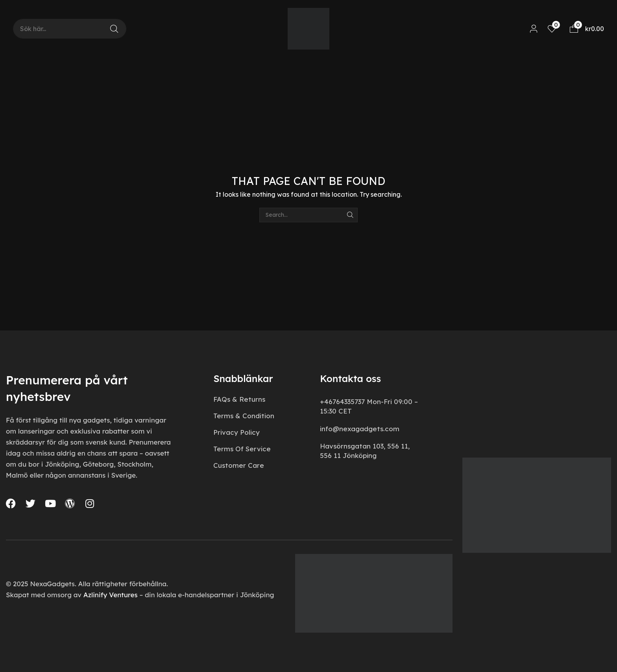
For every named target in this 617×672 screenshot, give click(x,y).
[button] (534, 29)
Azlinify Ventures (111, 595)
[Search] (114, 29)
